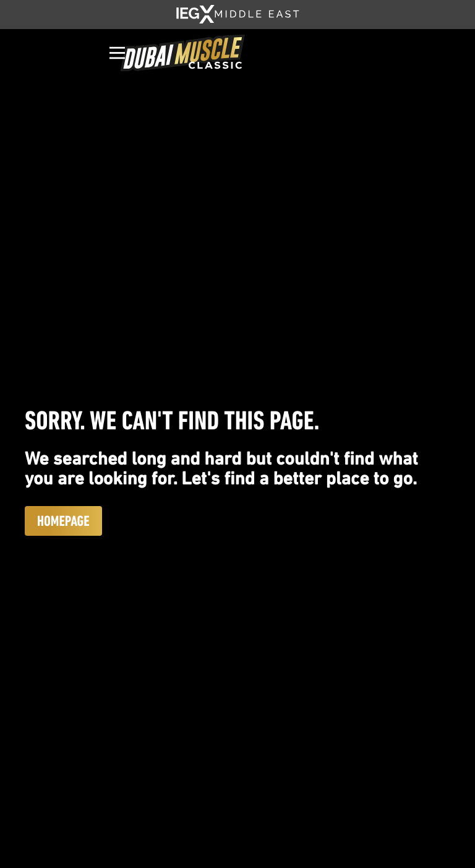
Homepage (63, 521)
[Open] (117, 53)
